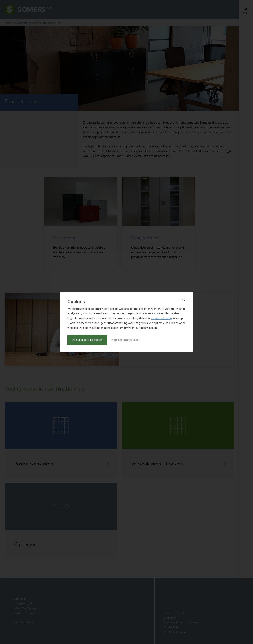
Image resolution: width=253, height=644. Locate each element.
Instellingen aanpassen (126, 340)
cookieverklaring (162, 318)
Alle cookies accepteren (87, 340)
